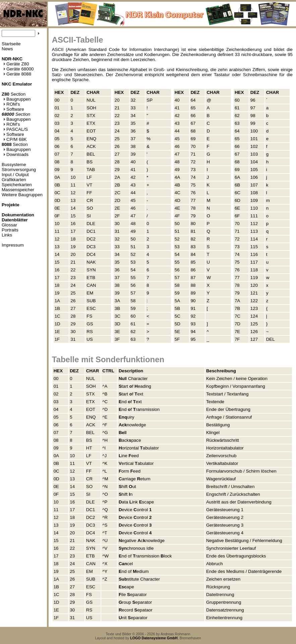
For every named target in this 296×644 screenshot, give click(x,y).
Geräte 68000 (19, 69)
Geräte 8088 (17, 74)
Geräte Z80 (16, 64)
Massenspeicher (18, 190)
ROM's (12, 104)
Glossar (9, 225)
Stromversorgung (19, 170)
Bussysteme (14, 165)
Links (7, 235)
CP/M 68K (15, 139)
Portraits (10, 230)
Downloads (16, 154)
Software (14, 109)
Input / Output (15, 175)
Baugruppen (17, 99)
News (7, 49)
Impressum (13, 245)
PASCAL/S (16, 129)
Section (14, 94)
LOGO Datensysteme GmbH (154, 638)
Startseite (11, 44)
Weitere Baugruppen (22, 195)
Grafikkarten (14, 180)
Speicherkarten (17, 185)
